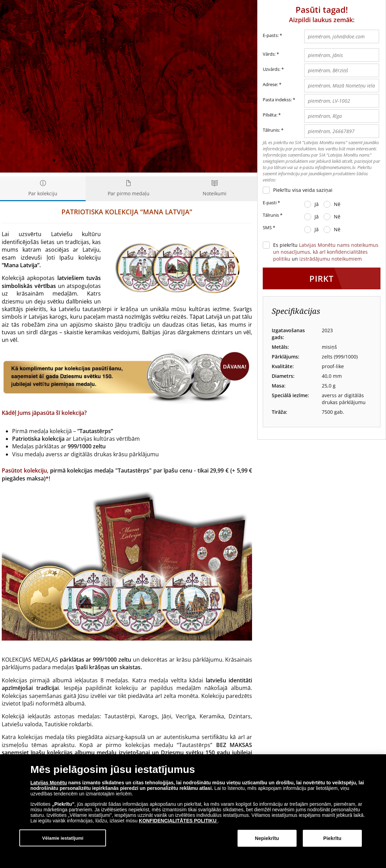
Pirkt (322, 278)
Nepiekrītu (267, 838)
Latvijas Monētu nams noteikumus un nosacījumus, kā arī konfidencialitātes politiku (326, 252)
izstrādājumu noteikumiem (331, 259)
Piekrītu (332, 838)
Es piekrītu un (326, 252)
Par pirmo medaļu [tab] (128, 189)
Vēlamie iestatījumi (63, 838)
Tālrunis (273, 215)
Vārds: (269, 54)
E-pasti (271, 203)
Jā (317, 204)
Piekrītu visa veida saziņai (303, 190)
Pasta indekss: (277, 100)
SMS (269, 228)
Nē (337, 204)
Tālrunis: (271, 130)
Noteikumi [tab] (214, 189)
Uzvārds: (272, 69)
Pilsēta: (270, 115)
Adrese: (270, 84)
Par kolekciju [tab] (43, 189)
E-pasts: (272, 36)
